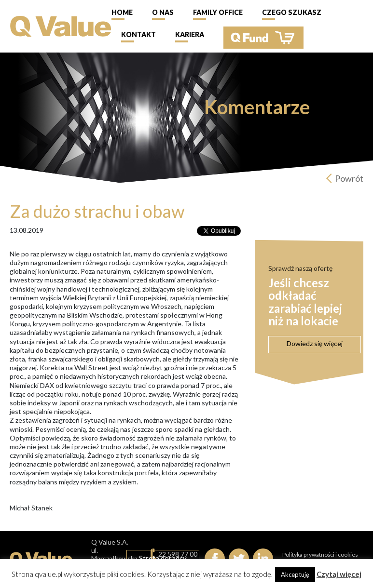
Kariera (190, 34)
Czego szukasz (292, 12)
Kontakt (138, 34)
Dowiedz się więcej (315, 343)
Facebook (215, 559)
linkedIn (263, 559)
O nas (163, 12)
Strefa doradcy (163, 558)
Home (122, 12)
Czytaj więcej (339, 574)
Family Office (218, 12)
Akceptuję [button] (295, 575)
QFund (263, 38)
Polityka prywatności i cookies (320, 555)
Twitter (239, 559)
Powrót (349, 178)
